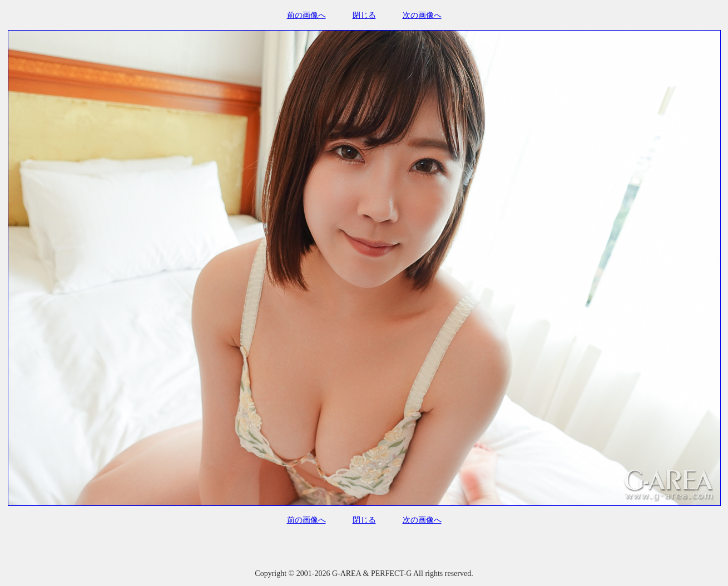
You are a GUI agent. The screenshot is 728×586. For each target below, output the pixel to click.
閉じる (364, 15)
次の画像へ (422, 15)
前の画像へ (306, 15)
